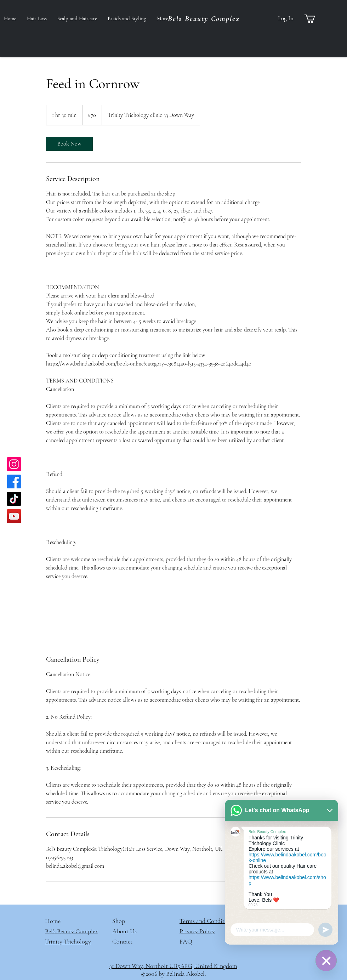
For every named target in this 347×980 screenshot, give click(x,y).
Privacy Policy (197, 931)
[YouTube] (14, 516)
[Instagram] (14, 464)
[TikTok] (14, 499)
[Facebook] (14, 481)
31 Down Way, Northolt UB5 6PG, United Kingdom (173, 966)
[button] (315, 19)
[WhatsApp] (326, 961)
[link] (69, 144)
